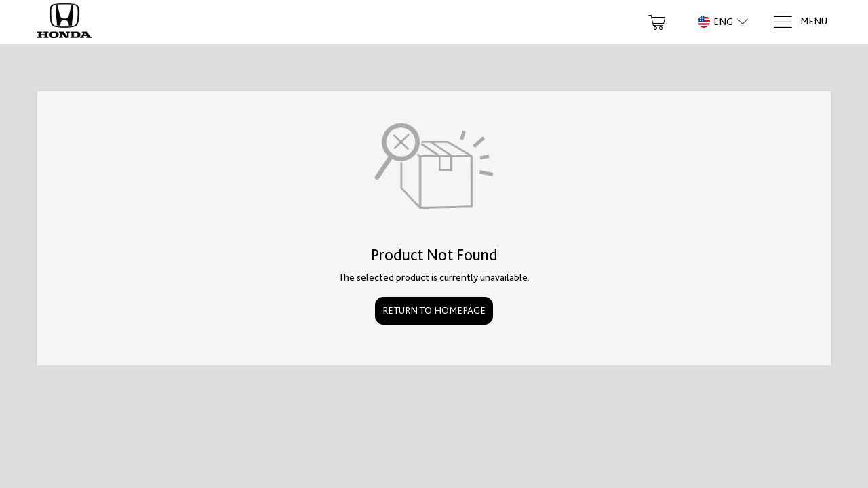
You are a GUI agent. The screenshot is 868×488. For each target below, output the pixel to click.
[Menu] (800, 22)
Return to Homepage (434, 310)
